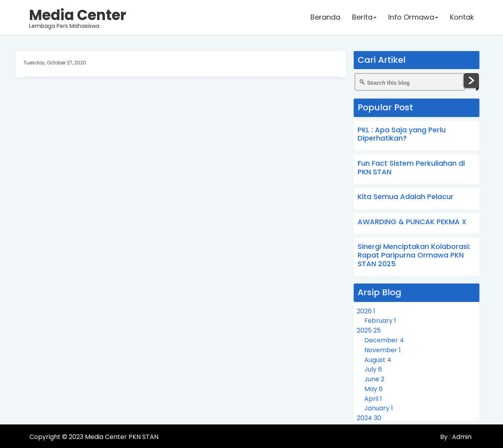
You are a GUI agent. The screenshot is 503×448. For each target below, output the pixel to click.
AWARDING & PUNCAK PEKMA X (412, 222)
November (383, 350)
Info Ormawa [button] (413, 17)
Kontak (462, 17)
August (378, 360)
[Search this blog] (410, 82)
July (373, 369)
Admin (461, 437)
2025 (369, 330)
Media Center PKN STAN (122, 437)
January (379, 408)
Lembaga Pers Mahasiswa (78, 18)
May (374, 389)
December (384, 340)
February (380, 321)
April (373, 399)
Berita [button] (364, 17)
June (374, 379)
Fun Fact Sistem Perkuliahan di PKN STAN (411, 167)
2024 (369, 418)
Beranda (325, 17)
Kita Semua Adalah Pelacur (406, 197)
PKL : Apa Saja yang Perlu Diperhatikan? (402, 134)
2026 (366, 311)
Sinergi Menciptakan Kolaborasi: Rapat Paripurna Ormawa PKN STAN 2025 (414, 255)
